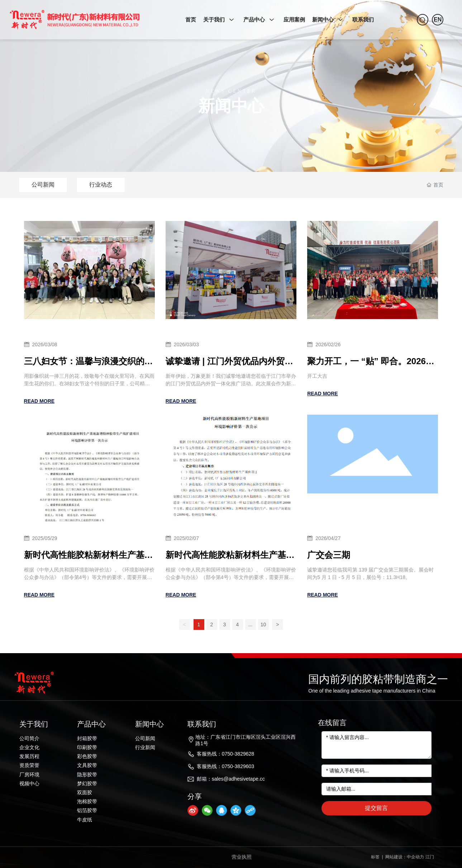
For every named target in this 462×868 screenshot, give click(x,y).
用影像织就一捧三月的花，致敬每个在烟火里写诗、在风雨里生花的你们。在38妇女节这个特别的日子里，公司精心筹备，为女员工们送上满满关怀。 (89, 384)
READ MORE (39, 401)
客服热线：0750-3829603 (225, 766)
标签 (375, 857)
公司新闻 (43, 185)
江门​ (430, 857)
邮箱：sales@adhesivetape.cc (231, 779)
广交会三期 (329, 555)
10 (263, 625)
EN (438, 20)
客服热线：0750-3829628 (225, 754)
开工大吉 (317, 376)
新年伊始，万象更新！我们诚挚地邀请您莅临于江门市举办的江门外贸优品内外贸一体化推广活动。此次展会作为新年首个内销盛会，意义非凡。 (231, 384)
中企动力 (415, 857)
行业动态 (101, 185)
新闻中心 (231, 117)
